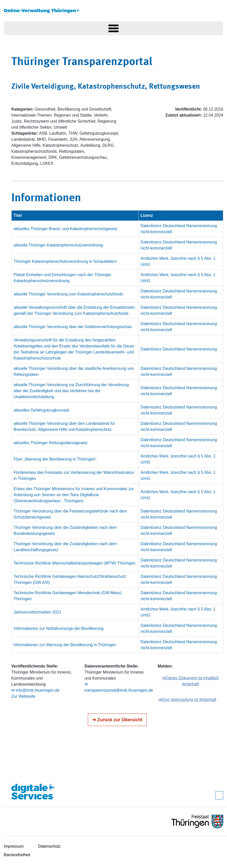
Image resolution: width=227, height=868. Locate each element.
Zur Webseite (23, 696)
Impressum (14, 846)
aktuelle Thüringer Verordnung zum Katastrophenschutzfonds (68, 294)
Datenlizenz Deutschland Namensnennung (179, 349)
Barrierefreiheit (17, 855)
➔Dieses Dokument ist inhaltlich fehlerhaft (190, 681)
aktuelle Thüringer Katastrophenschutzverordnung (58, 245)
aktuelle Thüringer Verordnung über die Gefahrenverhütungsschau (73, 327)
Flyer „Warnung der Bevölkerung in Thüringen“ (55, 459)
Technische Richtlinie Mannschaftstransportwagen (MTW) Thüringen (74, 563)
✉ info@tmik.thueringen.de (35, 690)
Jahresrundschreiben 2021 (37, 612)
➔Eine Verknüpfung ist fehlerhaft (187, 700)
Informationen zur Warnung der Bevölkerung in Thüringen (65, 645)
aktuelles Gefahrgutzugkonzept (41, 410)
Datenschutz (49, 846)
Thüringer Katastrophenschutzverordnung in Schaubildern (65, 261)
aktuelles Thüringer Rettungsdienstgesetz (51, 443)
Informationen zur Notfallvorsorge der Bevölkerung (59, 628)
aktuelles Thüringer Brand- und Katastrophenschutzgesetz (65, 229)
